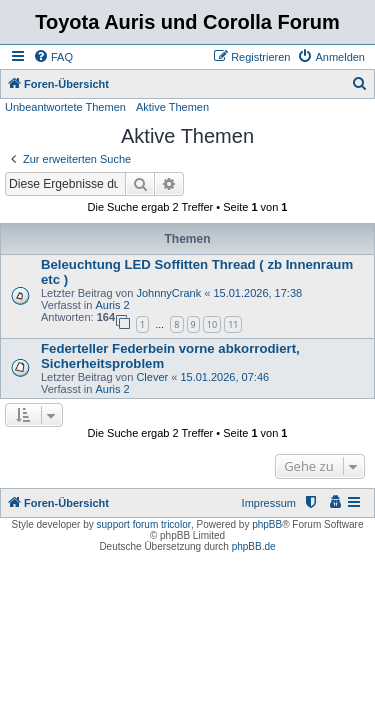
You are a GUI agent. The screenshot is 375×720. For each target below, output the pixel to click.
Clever (152, 377)
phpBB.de (254, 546)
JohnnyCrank (168, 293)
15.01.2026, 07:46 (224, 377)
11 (233, 324)
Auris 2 (112, 305)
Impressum (269, 503)
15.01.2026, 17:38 (257, 293)
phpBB (267, 524)
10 (212, 324)
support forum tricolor (144, 524)
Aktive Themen (172, 107)
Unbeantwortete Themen (65, 107)
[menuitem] (53, 57)
